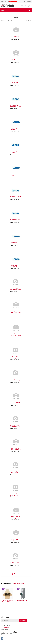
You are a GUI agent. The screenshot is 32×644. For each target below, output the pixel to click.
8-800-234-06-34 (5, 1)
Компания (15, 630)
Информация (16, 631)
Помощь (15, 632)
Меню (3, 10)
